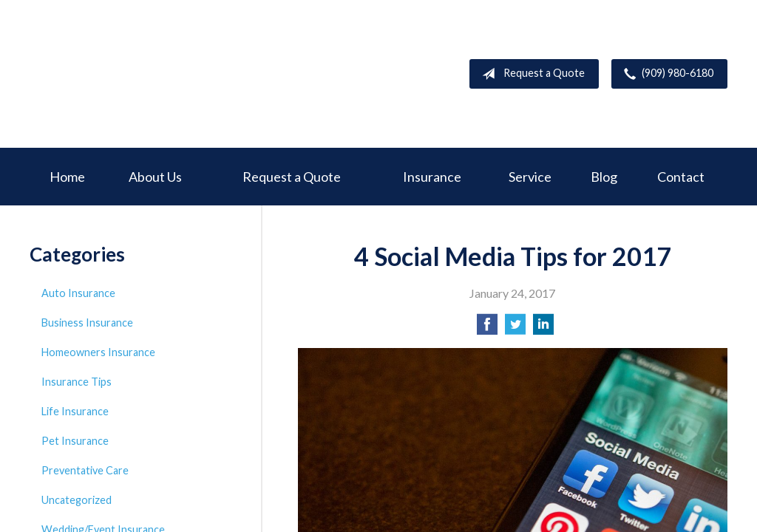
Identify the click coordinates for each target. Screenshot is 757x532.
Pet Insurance (75, 441)
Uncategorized (77, 500)
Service (530, 177)
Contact (681, 177)
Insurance (432, 177)
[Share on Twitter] (515, 328)
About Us (155, 177)
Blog (604, 177)
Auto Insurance (78, 293)
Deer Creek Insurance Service (140, 74)
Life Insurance (75, 411)
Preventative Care (85, 470)
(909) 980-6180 (666, 74)
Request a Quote (530, 74)
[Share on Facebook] (487, 328)
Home (67, 177)
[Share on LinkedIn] (543, 328)
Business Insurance (87, 323)
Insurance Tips (77, 382)
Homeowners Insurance (98, 352)
